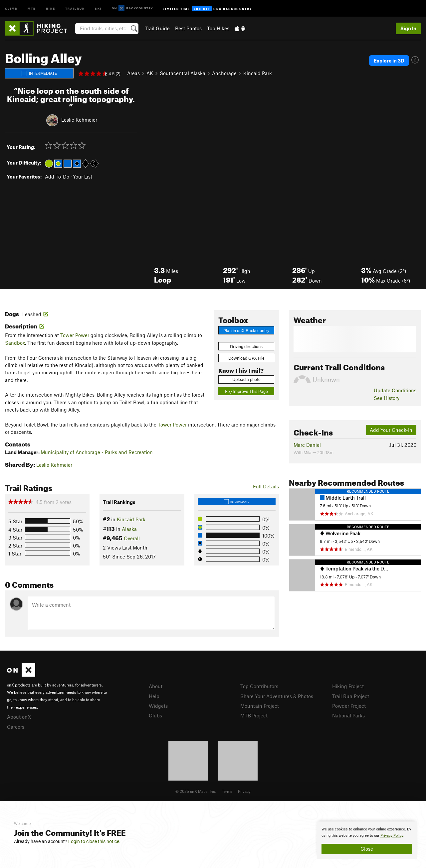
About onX (19, 717)
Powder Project (349, 706)
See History (387, 398)
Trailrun (75, 8)
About (156, 686)
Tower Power (75, 335)
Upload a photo (246, 379)
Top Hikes (218, 28)
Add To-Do (57, 177)
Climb (11, 8)
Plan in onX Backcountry (246, 330)
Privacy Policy (392, 836)
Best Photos (188, 28)
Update (395, 390)
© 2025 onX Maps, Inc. (196, 791)
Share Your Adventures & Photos (277, 696)
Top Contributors (259, 686)
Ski (98, 8)
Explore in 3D (389, 61)
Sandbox (15, 343)
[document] (367, 840)
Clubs (155, 715)
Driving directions (246, 346)
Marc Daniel (307, 445)
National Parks (348, 715)
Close (367, 849)
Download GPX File (246, 358)
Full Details (266, 486)
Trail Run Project (351, 696)
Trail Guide (157, 28)
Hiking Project (348, 686)
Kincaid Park (258, 73)
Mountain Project (260, 706)
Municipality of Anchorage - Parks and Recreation (97, 452)
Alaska (129, 529)
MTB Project (254, 715)
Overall (132, 538)
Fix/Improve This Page (246, 391)
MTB (32, 8)
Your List (83, 177)
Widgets (158, 706)
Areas (133, 73)
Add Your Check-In (391, 430)
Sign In (408, 28)
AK (150, 73)
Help (154, 696)
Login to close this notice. (94, 841)
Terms (227, 791)
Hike (51, 8)
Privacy (244, 791)
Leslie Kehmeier (79, 120)
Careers (16, 727)
